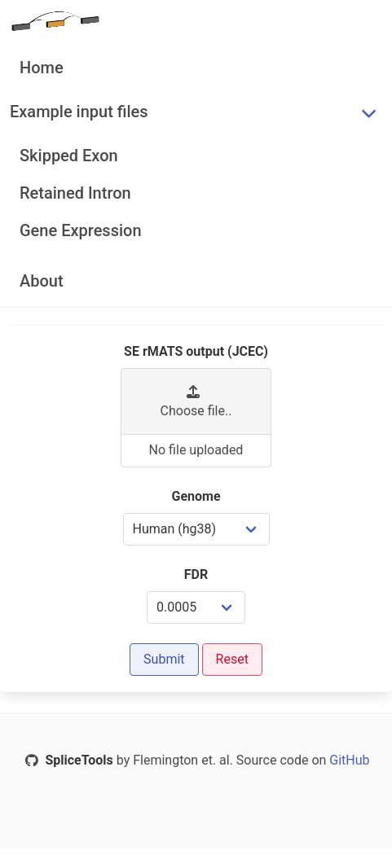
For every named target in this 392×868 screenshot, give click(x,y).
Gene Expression (81, 230)
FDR (196, 574)
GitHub (348, 760)
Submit (164, 659)
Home (42, 68)
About (42, 281)
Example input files (79, 112)
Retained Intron (75, 193)
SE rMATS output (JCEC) (196, 351)
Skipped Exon (69, 156)
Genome (196, 496)
